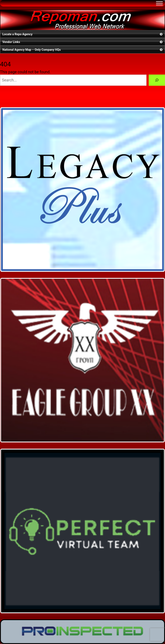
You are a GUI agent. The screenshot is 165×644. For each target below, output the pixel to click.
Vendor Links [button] (83, 42)
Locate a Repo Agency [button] (83, 34)
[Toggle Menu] (159, 3)
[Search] (157, 80)
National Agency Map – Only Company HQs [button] (83, 50)
